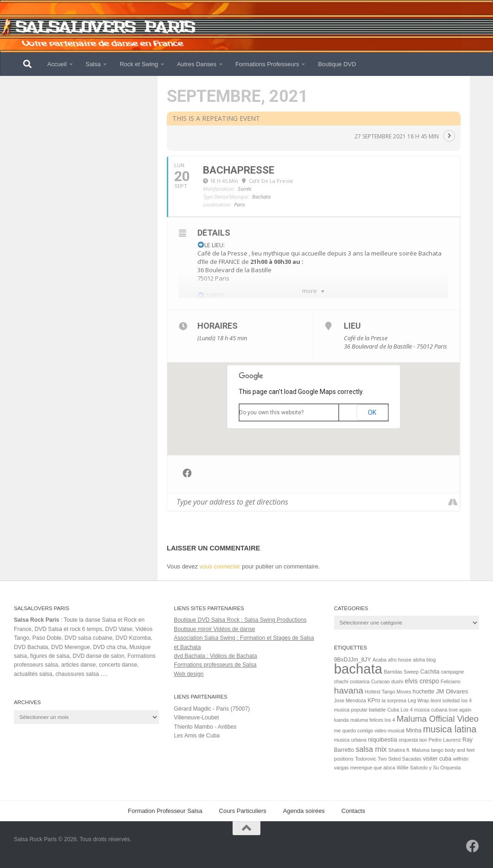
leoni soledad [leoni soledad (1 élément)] (445, 700)
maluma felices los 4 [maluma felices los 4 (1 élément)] (373, 720)
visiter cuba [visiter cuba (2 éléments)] (437, 759)
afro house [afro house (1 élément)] (400, 660)
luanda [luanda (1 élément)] (341, 720)
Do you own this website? (271, 412)
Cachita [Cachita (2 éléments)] (430, 672)
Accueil (57, 64)
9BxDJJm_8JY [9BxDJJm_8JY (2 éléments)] (353, 660)
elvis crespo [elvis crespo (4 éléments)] (422, 681)
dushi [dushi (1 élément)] (397, 681)
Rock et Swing (139, 64)
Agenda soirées (304, 811)
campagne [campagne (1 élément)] (453, 672)
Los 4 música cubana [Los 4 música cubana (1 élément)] (424, 710)
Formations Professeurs (267, 64)
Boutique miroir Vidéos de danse (214, 629)
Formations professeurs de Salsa (215, 665)
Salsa (93, 64)
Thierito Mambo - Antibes (205, 727)
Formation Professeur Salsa (165, 811)
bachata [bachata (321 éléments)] (358, 669)
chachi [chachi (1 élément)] (341, 681)
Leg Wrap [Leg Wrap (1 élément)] (418, 700)
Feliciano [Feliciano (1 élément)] (451, 681)
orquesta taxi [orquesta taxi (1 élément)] (413, 740)
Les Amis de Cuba (197, 736)
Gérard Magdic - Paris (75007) (212, 709)
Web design (189, 674)
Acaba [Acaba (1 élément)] (379, 660)
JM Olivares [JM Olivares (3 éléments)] (452, 691)
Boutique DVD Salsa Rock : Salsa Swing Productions (240, 620)
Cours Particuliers (243, 811)
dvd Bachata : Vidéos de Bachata (215, 656)
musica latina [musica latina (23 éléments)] (450, 729)
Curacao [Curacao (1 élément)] (380, 681)
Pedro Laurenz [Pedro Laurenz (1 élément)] (445, 740)
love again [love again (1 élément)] (460, 710)
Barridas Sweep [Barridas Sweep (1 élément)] (401, 672)
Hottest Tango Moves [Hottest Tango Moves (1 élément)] (388, 692)
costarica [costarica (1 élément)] (360, 681)
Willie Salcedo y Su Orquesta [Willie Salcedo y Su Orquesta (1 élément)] (429, 768)
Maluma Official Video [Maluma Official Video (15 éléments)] (438, 719)
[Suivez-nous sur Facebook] (473, 846)
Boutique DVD (337, 64)
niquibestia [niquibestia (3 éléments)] (382, 740)
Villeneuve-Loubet (196, 718)
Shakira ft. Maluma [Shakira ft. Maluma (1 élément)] (409, 750)
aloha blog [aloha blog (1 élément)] (424, 660)
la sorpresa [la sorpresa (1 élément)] (394, 700)
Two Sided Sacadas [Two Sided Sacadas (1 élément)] (399, 759)
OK (372, 412)
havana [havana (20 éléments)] (349, 690)
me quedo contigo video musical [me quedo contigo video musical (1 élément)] (369, 731)
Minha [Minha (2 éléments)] (414, 731)
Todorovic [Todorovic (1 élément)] (366, 759)
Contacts (353, 811)
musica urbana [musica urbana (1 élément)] (350, 740)
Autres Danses (197, 64)
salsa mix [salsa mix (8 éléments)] (371, 749)
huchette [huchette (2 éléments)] (424, 692)
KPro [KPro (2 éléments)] (374, 700)
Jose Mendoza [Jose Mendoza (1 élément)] (350, 700)
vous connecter (220, 566)
